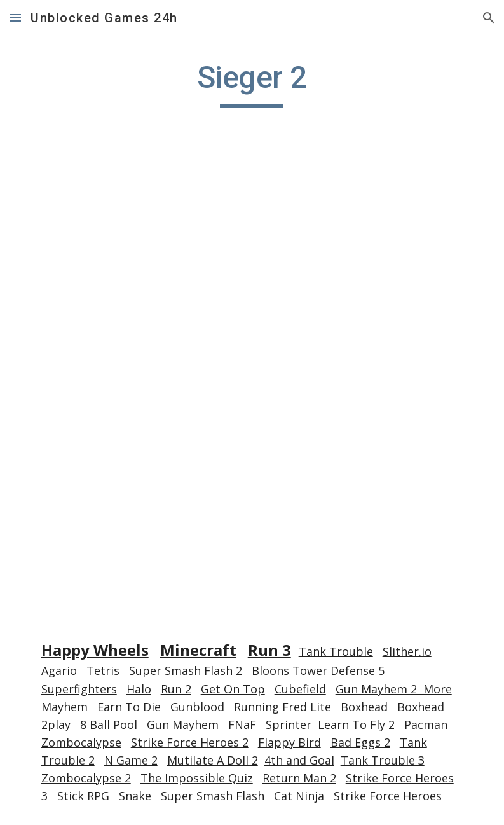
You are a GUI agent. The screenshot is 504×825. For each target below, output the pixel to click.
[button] (15, 17)
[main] (252, 83)
